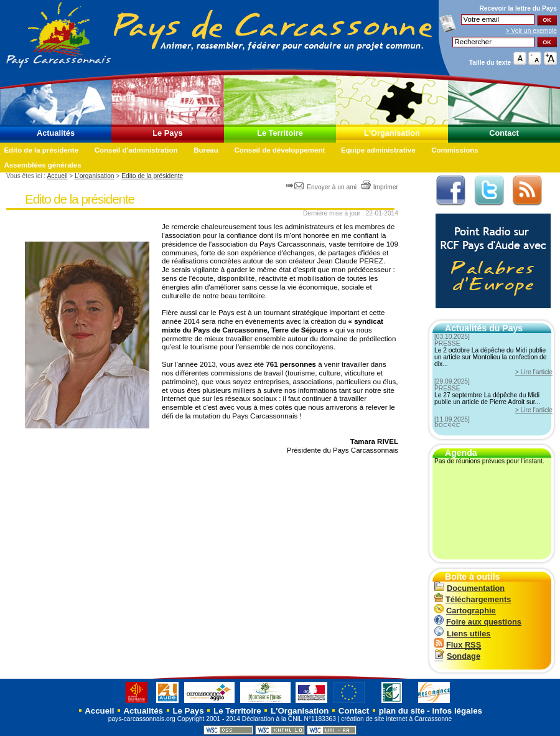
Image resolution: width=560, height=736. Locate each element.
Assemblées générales (42, 165)
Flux (458, 645)
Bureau (206, 150)
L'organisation (94, 176)
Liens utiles (462, 634)
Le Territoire (280, 133)
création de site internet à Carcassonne (396, 719)
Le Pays (167, 133)
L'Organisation (392, 133)
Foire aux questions (478, 622)
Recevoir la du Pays (518, 8)
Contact (504, 133)
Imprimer (379, 187)
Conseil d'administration (136, 150)
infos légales (457, 711)
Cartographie (465, 611)
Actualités (56, 133)
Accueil (57, 176)
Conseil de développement (279, 150)
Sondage (457, 656)
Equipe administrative (378, 150)
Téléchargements (473, 599)
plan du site (402, 711)
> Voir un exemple (531, 31)
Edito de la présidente (41, 150)
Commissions (455, 150)
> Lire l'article (534, 372)
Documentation (469, 588)
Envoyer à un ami (322, 187)
